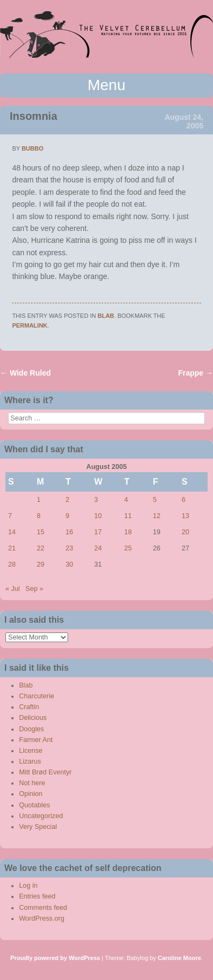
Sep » (34, 589)
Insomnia (34, 116)
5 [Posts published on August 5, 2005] (155, 500)
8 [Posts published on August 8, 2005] (39, 516)
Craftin (29, 707)
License (31, 751)
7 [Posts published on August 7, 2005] (10, 516)
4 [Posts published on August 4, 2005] (126, 500)
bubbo (32, 148)
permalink (29, 325)
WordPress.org (42, 918)
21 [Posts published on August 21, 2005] (12, 548)
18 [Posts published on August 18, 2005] (128, 532)
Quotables (34, 805)
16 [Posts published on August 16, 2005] (69, 532)
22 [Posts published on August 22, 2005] (41, 548)
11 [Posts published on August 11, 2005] (128, 516)
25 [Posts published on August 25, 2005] (128, 548)
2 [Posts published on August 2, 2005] (67, 500)
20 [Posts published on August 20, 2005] (185, 532)
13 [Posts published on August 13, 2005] (185, 516)
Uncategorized (41, 816)
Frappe (195, 373)
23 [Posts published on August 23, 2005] (69, 548)
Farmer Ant (36, 740)
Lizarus (30, 761)
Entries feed (37, 896)
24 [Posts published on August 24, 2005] (98, 548)
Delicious (33, 718)
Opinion (31, 794)
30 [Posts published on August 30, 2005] (69, 564)
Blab (106, 316)
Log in (28, 886)
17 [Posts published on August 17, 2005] (98, 532)
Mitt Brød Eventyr (45, 772)
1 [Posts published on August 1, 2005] (39, 500)
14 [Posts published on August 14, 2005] (12, 532)
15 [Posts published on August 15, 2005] (41, 532)
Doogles (31, 729)
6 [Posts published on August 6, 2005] (184, 500)
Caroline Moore (179, 958)
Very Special (38, 827)
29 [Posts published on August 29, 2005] (41, 564)
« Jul (13, 589)
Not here (32, 783)
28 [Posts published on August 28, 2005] (12, 564)
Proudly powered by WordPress (55, 958)
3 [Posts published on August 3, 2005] (96, 500)
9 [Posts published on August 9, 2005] (67, 516)
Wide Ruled (25, 373)
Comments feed (43, 908)
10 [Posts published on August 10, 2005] (98, 516)
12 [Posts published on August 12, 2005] (157, 516)
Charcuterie (36, 696)
